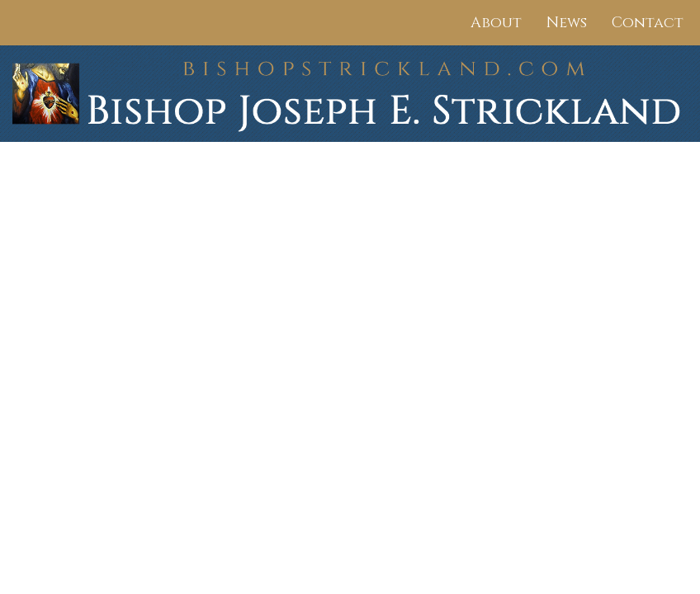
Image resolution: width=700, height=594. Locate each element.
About (496, 23)
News (567, 23)
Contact (648, 23)
